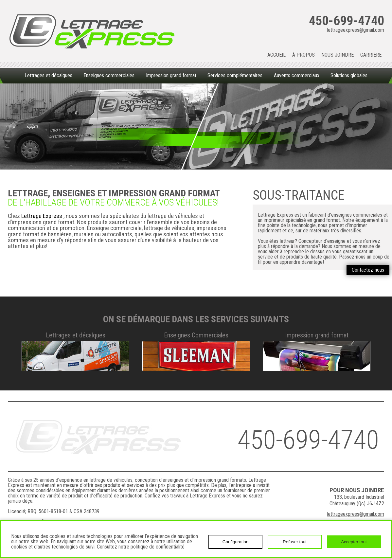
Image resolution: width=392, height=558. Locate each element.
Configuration (235, 542)
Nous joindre (338, 55)
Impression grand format (171, 75)
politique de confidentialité (158, 547)
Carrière (371, 55)
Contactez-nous (368, 270)
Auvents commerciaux (297, 75)
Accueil (276, 55)
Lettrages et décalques (48, 75)
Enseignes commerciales (109, 75)
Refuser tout (295, 542)
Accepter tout (354, 542)
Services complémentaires (235, 75)
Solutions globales (349, 75)
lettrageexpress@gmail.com (356, 30)
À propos (303, 55)
